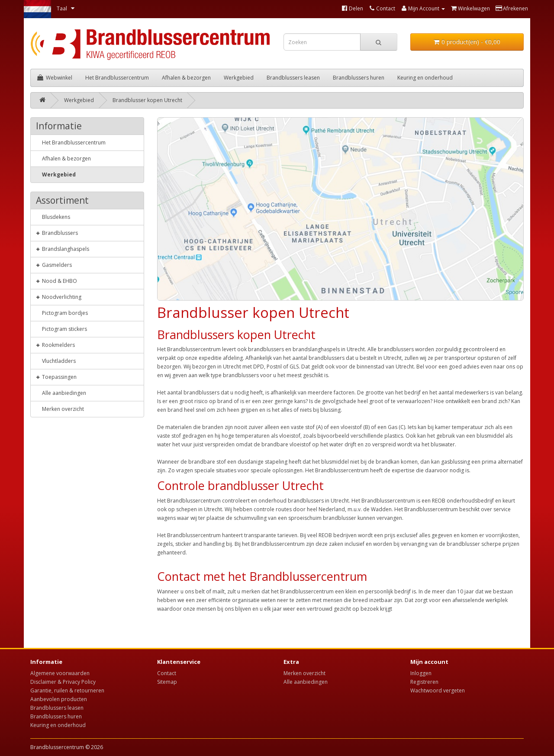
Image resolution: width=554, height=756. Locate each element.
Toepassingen (56, 377)
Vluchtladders (56, 361)
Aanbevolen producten (59, 699)
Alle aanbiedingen (61, 393)
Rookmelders (55, 345)
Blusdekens (53, 217)
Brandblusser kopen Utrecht (147, 100)
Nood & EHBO (56, 281)
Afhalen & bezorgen (186, 78)
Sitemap (167, 682)
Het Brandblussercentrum (117, 78)
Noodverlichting (59, 297)
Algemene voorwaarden (60, 673)
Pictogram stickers (61, 329)
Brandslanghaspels (63, 249)
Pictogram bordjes (62, 313)
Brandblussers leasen (293, 78)
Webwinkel (55, 78)
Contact (167, 673)
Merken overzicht (60, 409)
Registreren (424, 682)
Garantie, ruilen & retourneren (67, 690)
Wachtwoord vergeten (438, 690)
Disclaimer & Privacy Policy (63, 682)
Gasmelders (54, 265)
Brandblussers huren (359, 78)
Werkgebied (239, 78)
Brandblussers (57, 233)
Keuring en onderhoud (425, 78)
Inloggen (421, 673)
